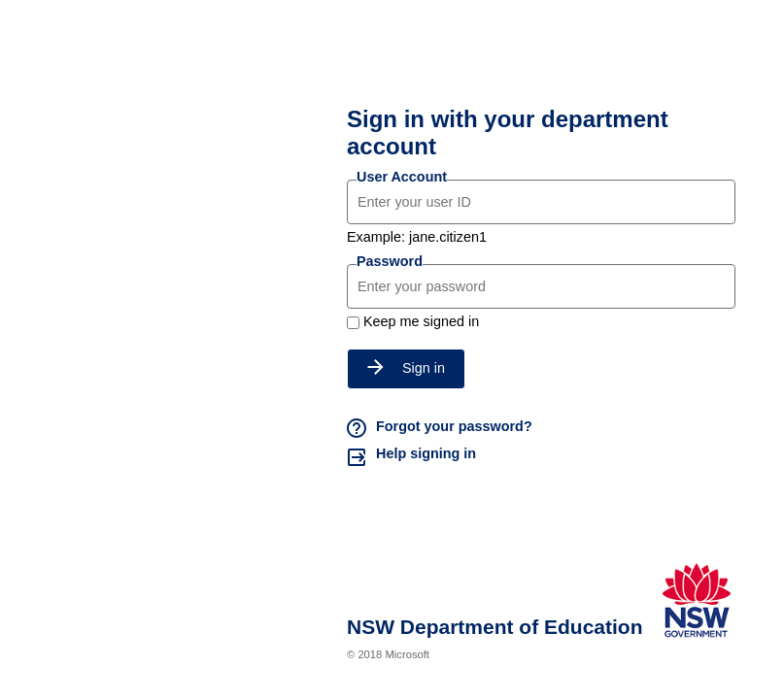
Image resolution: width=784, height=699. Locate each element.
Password (390, 261)
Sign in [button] (406, 368)
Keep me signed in (421, 321)
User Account (402, 177)
